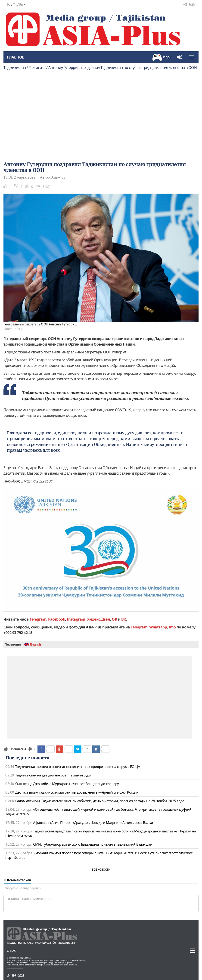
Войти (190, 5)
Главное (15, 57)
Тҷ (15, 5)
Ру (9, 5)
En (21, 5)
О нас (11, 951)
